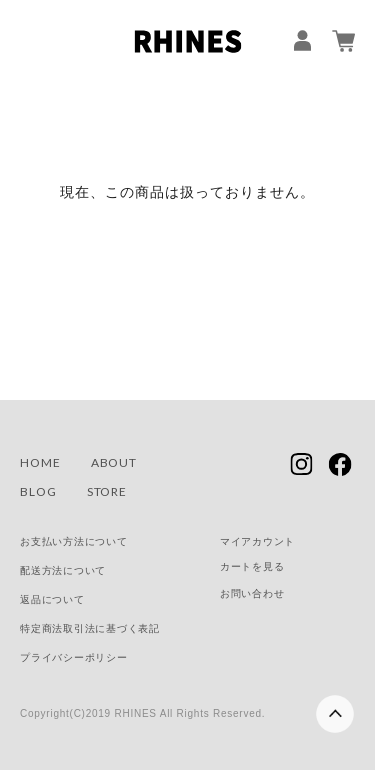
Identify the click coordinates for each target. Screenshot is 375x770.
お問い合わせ (252, 593)
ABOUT (114, 462)
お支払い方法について (74, 541)
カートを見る (252, 566)
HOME (40, 462)
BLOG (38, 491)
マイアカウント (257, 541)
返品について (52, 599)
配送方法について (63, 570)
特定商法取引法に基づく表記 (90, 628)
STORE (107, 491)
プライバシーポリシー (74, 657)
